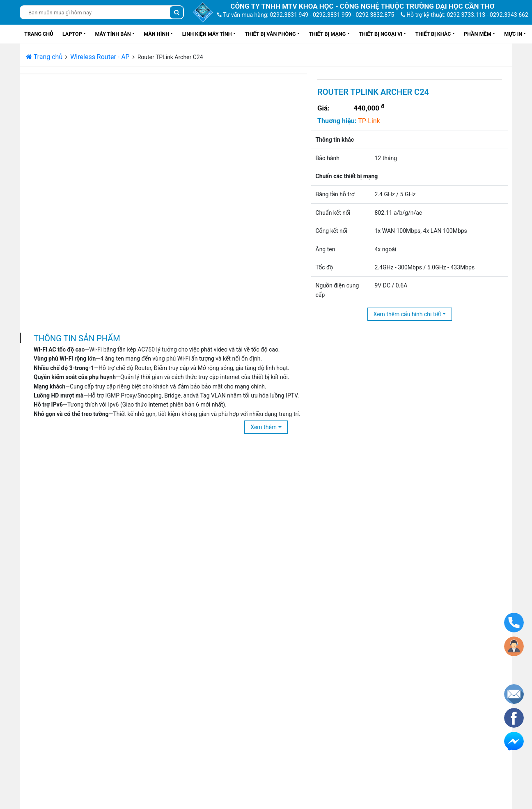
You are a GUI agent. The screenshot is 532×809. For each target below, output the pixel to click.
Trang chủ (39, 34)
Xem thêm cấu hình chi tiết (407, 314)
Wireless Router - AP (100, 57)
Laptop (72, 34)
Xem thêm (264, 427)
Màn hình (156, 34)
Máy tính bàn (113, 34)
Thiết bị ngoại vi (381, 34)
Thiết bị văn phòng (270, 34)
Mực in (513, 34)
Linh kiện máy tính (207, 34)
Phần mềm (478, 34)
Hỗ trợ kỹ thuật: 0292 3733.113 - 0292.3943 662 (464, 15)
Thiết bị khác (433, 34)
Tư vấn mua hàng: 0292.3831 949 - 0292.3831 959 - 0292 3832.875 (306, 15)
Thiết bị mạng (327, 34)
